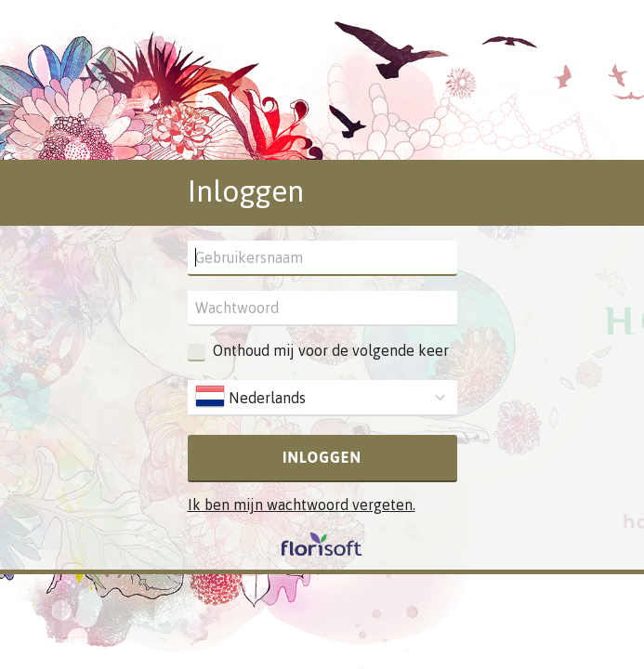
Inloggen (322, 457)
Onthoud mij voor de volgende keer (331, 350)
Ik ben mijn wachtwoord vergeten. (302, 505)
